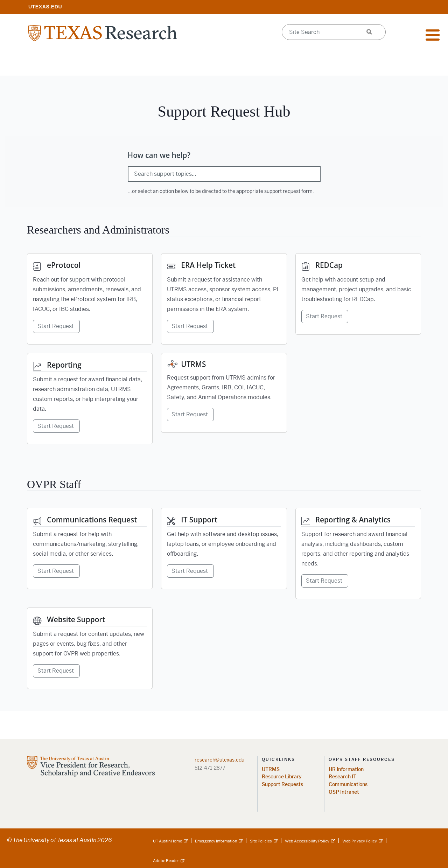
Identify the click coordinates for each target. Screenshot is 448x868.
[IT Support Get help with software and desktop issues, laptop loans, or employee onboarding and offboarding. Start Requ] (224, 548)
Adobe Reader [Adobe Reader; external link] (166, 861)
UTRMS (271, 769)
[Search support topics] (224, 174)
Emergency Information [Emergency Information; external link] (216, 841)
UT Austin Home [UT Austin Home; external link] (167, 841)
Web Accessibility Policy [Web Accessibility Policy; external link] (307, 841)
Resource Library (282, 777)
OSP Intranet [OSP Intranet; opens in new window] (344, 792)
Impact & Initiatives (143, 60)
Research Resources (61, 60)
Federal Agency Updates (376, 60)
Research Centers (292, 60)
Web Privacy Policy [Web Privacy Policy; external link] (360, 841)
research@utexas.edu (219, 760)
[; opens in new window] (45, 6)
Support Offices (219, 60)
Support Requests (282, 784)
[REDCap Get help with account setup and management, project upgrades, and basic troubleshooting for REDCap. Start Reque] (358, 294)
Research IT (342, 777)
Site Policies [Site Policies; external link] (261, 841)
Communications (348, 784)
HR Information (346, 769)
